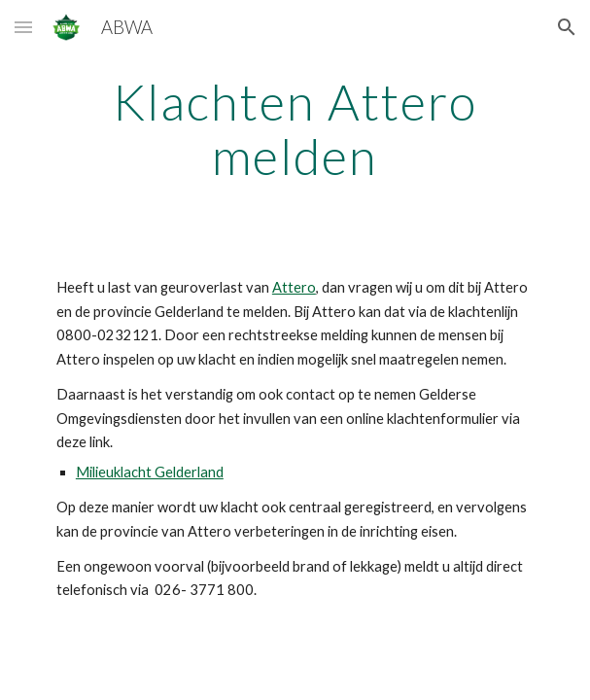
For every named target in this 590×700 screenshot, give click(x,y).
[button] (23, 27)
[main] (295, 129)
